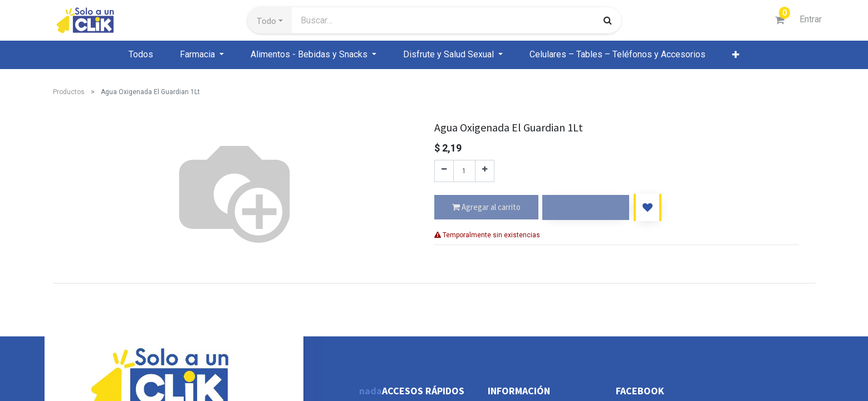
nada (371, 391)
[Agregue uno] (485, 171)
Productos (69, 92)
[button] (270, 21)
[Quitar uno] (444, 171)
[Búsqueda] (608, 20)
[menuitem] (141, 55)
